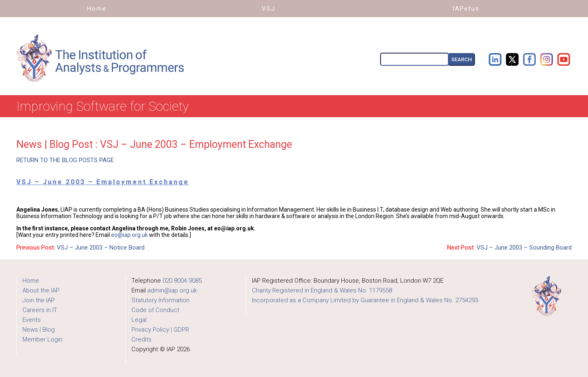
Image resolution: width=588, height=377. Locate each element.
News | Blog (39, 330)
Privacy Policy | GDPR (160, 330)
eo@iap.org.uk (129, 235)
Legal (139, 320)
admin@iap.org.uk (172, 290)
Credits (141, 339)
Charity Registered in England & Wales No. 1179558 (322, 290)
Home (31, 281)
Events (32, 320)
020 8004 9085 (182, 281)
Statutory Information (160, 300)
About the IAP (41, 290)
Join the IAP (39, 300)
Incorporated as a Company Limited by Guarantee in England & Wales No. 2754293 (365, 300)
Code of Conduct (155, 310)
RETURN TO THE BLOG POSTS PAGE (65, 160)
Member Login (42, 339)
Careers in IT (40, 310)
